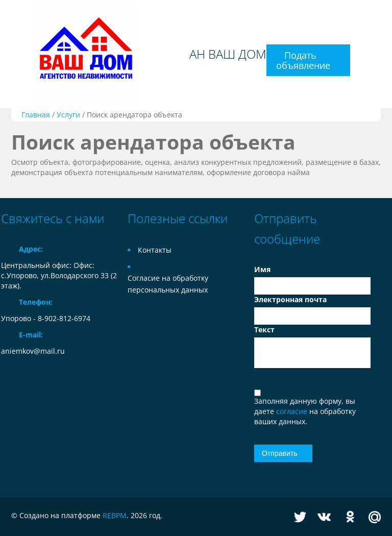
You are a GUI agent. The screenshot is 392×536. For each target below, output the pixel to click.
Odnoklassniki (350, 517)
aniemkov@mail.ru (33, 351)
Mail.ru (375, 517)
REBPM (115, 515)
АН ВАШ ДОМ (228, 54)
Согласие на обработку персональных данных (168, 284)
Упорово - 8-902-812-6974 (46, 318)
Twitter (300, 517)
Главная (36, 115)
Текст (264, 330)
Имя (262, 269)
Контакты (155, 250)
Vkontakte (324, 517)
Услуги (68, 115)
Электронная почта (290, 299)
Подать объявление (303, 60)
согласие (293, 411)
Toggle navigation (10, 54)
